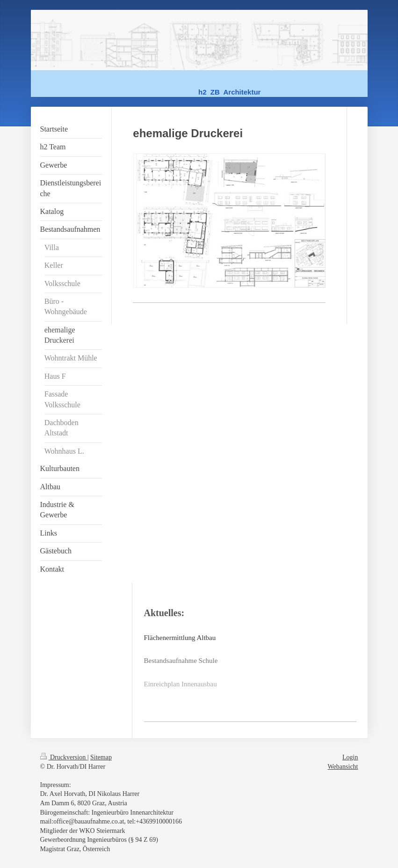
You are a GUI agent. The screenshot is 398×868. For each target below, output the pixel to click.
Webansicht (343, 767)
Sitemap (101, 757)
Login (350, 757)
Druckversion (64, 757)
